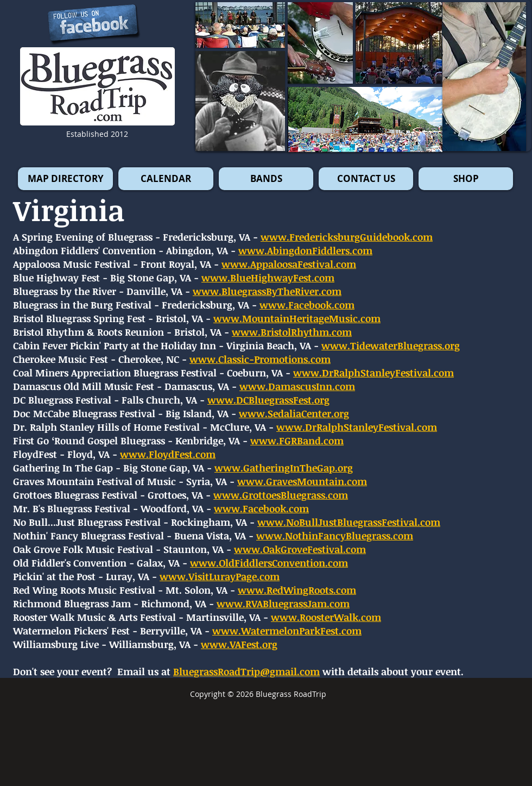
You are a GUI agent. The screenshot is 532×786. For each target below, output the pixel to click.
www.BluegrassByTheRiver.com (267, 291)
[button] (484, 77)
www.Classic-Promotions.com (260, 359)
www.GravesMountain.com (302, 481)
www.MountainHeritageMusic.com (297, 318)
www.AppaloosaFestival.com (289, 264)
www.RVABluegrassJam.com (283, 603)
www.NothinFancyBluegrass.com (335, 536)
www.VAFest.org (239, 644)
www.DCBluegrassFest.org (268, 400)
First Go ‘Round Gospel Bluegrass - (93, 441)
